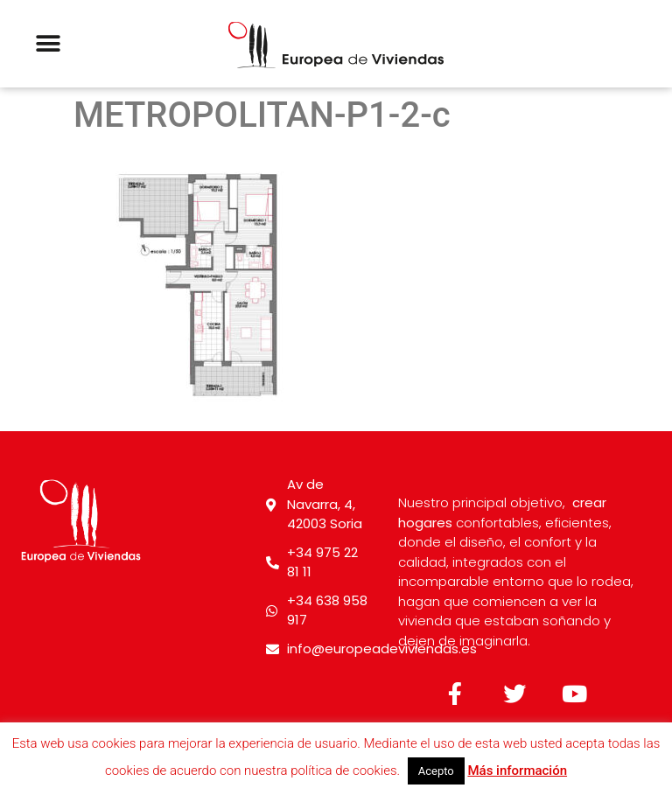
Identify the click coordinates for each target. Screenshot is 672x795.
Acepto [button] (436, 771)
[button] (48, 44)
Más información (517, 771)
